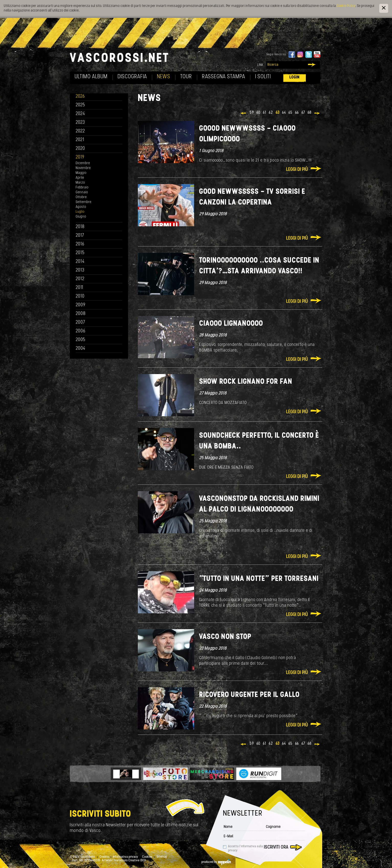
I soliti (263, 77)
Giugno (81, 217)
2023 (80, 123)
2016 (80, 244)
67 (303, 113)
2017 (80, 236)
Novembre (83, 168)
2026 (80, 97)
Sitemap (162, 857)
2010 (80, 296)
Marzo (80, 183)
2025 (80, 105)
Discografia (132, 77)
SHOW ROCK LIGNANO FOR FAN (246, 382)
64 (284, 113)
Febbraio (82, 188)
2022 (80, 131)
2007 (80, 323)
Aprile (80, 178)
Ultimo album (91, 77)
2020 (80, 149)
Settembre (83, 202)
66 (297, 113)
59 (252, 113)
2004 (81, 349)
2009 (81, 305)
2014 (80, 262)
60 (258, 113)
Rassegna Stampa (224, 77)
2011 (80, 288)
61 (265, 113)
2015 (80, 253)
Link (260, 65)
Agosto (81, 207)
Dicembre (83, 163)
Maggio (81, 173)
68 (310, 113)
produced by (216, 862)
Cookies (147, 857)
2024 (80, 114)
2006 (81, 331)
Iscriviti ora (276, 847)
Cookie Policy (346, 6)
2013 (80, 270)
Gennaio (82, 192)
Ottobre (81, 197)
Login (295, 77)
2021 (80, 140)
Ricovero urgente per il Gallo (249, 695)
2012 (80, 279)
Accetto (245, 849)
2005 (81, 340)
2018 (80, 227)
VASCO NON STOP (225, 637)
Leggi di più (297, 170)
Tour (186, 77)
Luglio (80, 212)
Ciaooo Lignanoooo (231, 324)
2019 (80, 157)
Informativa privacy (126, 857)
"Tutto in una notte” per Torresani (259, 579)
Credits (104, 857)
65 (290, 113)
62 (271, 113)
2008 (81, 314)
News (164, 77)
